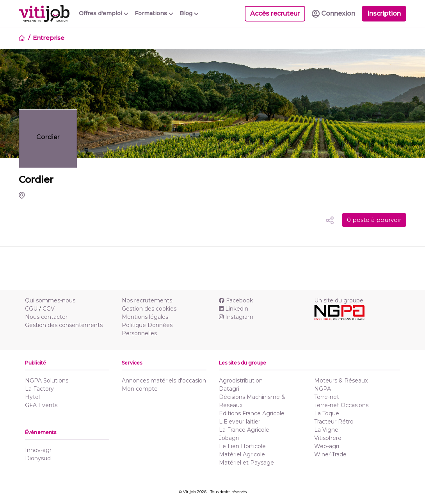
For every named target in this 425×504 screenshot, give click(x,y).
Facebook (236, 300)
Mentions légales (145, 317)
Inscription (384, 13)
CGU (31, 309)
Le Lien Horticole (242, 446)
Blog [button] (189, 13)
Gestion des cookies (149, 309)
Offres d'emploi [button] (104, 13)
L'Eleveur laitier (240, 422)
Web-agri (327, 446)
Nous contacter (46, 317)
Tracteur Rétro (334, 422)
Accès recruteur (275, 13)
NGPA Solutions (47, 381)
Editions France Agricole (252, 413)
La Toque (327, 413)
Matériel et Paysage (246, 463)
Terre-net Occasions (341, 405)
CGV (49, 309)
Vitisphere (328, 438)
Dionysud (38, 458)
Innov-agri (39, 450)
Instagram (236, 317)
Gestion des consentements (64, 325)
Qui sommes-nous (50, 300)
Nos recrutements (147, 300)
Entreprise (49, 38)
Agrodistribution (241, 381)
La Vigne (326, 430)
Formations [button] (154, 13)
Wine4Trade (330, 454)
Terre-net (327, 397)
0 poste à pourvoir (374, 220)
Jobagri (229, 438)
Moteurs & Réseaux (341, 381)
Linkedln (234, 309)
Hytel (32, 397)
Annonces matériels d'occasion (164, 381)
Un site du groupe (339, 300)
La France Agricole (244, 430)
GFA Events (41, 405)
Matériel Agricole (242, 454)
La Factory (39, 389)
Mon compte (140, 389)
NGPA (323, 389)
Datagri (229, 389)
